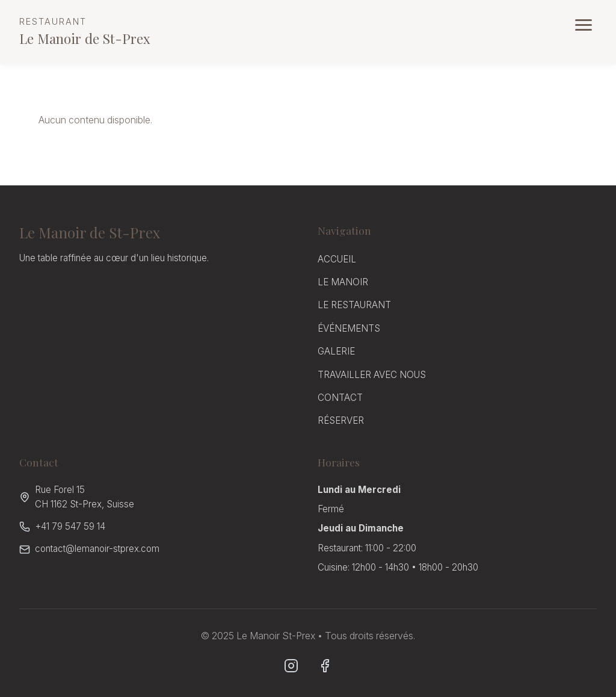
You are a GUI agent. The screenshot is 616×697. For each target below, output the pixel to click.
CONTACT (340, 398)
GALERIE (336, 351)
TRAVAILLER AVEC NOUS (372, 375)
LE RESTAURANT (354, 305)
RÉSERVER (341, 420)
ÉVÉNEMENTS (349, 328)
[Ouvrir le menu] (584, 25)
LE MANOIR (343, 282)
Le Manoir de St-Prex (85, 31)
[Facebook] (325, 666)
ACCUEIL (337, 259)
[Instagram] (291, 666)
